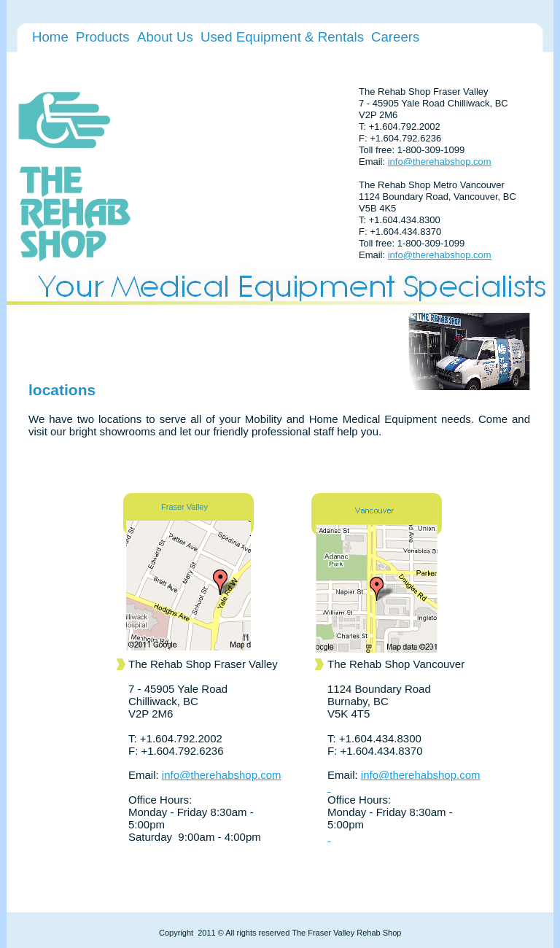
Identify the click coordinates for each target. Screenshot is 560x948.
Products (103, 37)
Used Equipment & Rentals (282, 37)
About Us (165, 37)
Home (50, 37)
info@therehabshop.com (440, 162)
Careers (395, 37)
